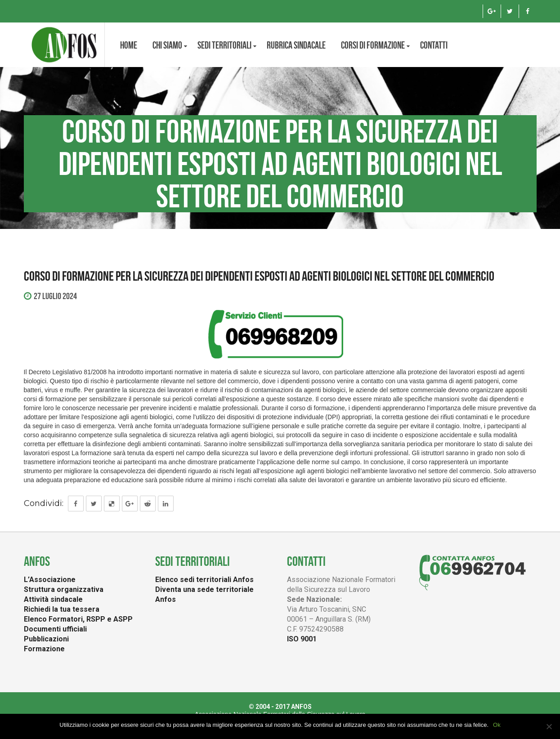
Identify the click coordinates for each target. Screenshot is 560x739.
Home (129, 45)
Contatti (434, 45)
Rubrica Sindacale (296, 45)
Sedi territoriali (224, 45)
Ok (497, 725)
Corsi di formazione (373, 45)
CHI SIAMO (167, 45)
